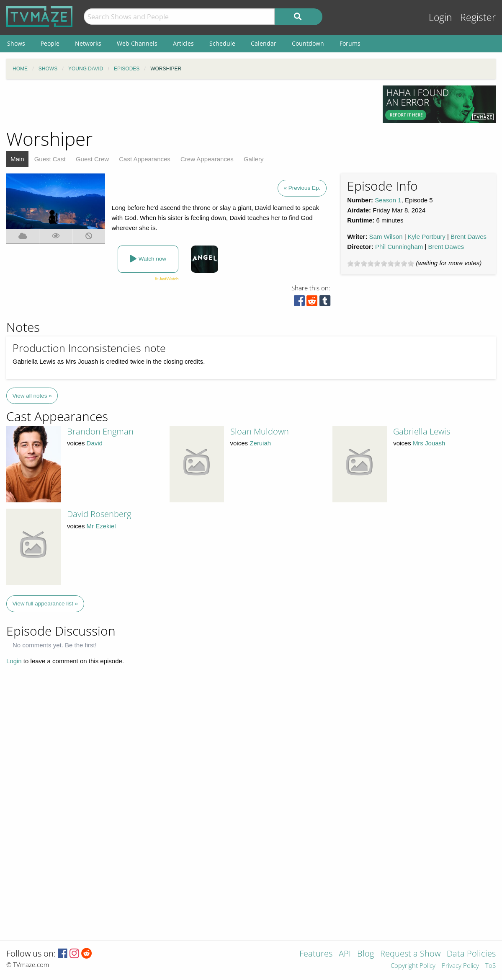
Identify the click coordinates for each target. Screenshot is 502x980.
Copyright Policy (413, 966)
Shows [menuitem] (16, 43)
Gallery (254, 159)
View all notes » (32, 396)
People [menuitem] (50, 43)
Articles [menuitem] (183, 43)
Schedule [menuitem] (222, 43)
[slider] (381, 264)
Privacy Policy (460, 966)
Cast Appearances (145, 159)
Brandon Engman (100, 431)
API (345, 954)
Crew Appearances (207, 159)
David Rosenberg (99, 514)
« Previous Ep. (302, 188)
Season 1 (388, 200)
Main (17, 159)
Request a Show (410, 954)
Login (440, 17)
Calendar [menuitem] (264, 43)
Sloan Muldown (260, 431)
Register (478, 17)
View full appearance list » (45, 604)
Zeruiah (260, 443)
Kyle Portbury (427, 237)
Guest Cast (50, 159)
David (95, 443)
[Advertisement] (188, 104)
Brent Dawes (469, 237)
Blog (366, 954)
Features (316, 954)
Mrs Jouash (429, 443)
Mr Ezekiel (101, 526)
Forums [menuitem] (350, 43)
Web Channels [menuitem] (137, 43)
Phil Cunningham (399, 247)
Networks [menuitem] (88, 43)
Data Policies (471, 954)
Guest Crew (92, 159)
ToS (490, 966)
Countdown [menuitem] (308, 43)
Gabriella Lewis (422, 431)
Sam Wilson (386, 237)
